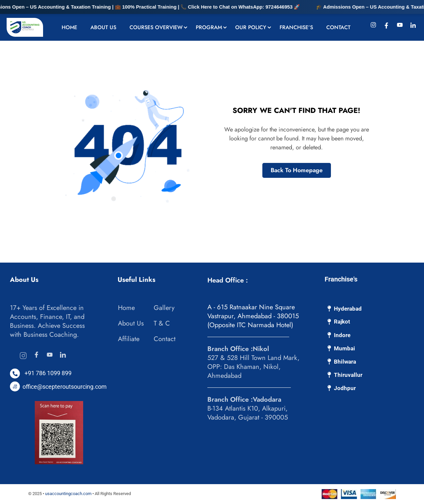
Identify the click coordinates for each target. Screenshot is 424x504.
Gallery (164, 308)
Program (209, 27)
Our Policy (251, 27)
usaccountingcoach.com (68, 494)
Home (69, 27)
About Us (103, 27)
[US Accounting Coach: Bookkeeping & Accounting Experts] (25, 27)
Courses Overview (156, 27)
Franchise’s (296, 27)
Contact (338, 27)
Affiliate (129, 339)
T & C (162, 323)
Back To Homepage (297, 170)
